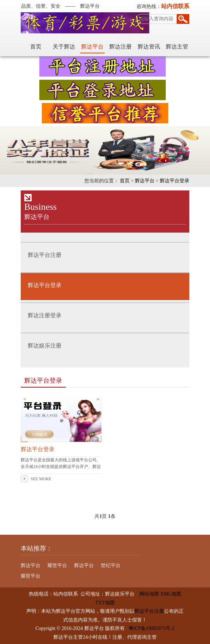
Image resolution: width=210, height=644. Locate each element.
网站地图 (147, 594)
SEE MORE (41, 479)
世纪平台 (111, 565)
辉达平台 (92, 47)
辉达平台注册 (149, 611)
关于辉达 (64, 47)
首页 (36, 47)
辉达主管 (177, 47)
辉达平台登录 (175, 181)
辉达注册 (120, 47)
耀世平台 (57, 565)
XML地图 (171, 594)
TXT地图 (105, 603)
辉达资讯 (149, 47)
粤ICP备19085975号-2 (152, 628)
